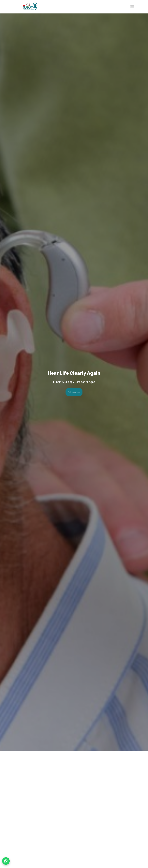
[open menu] (132, 7)
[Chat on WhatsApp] (6, 861)
